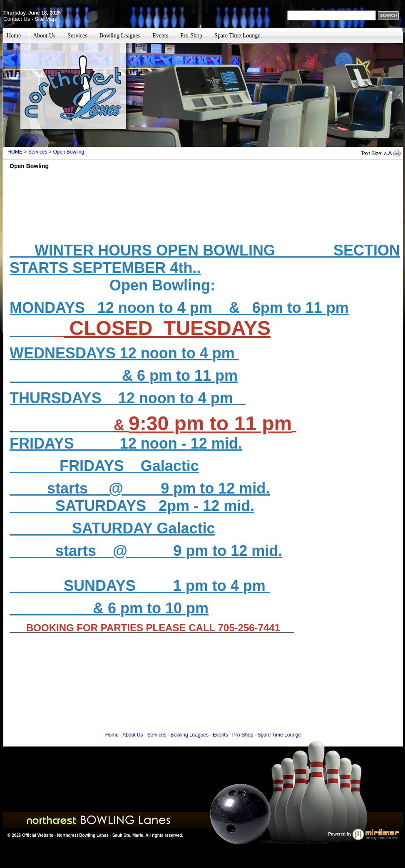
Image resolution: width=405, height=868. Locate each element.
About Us (44, 36)
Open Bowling (68, 152)
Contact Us (17, 19)
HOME (15, 152)
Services (77, 36)
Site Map (45, 19)
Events (160, 36)
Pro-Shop (191, 36)
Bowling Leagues (120, 36)
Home (14, 36)
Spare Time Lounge (237, 36)
